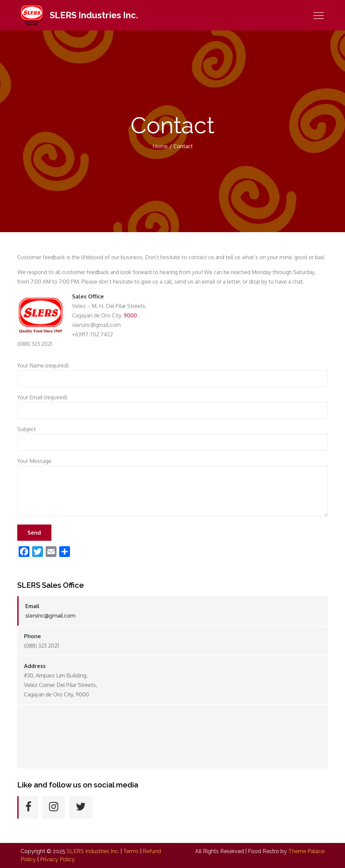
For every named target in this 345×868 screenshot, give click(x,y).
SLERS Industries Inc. (94, 15)
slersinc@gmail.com (50, 616)
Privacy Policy (57, 859)
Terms (131, 851)
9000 (130, 315)
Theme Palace (306, 851)
